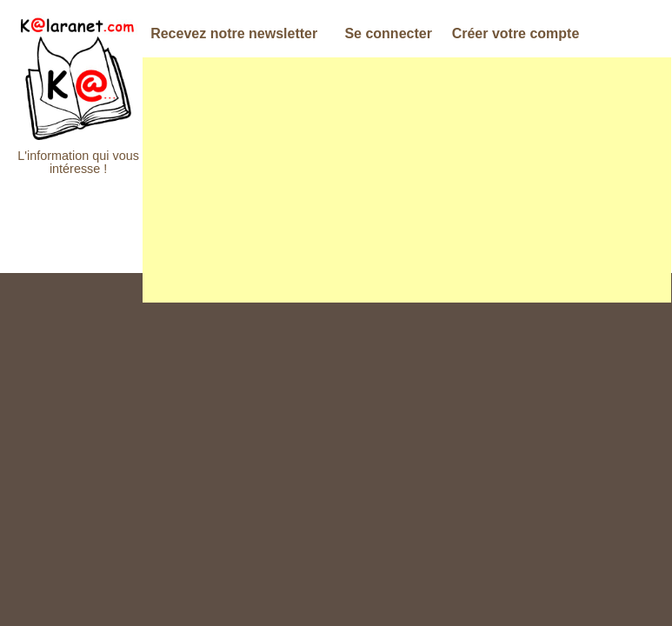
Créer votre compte (516, 33)
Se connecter (388, 33)
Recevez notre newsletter (234, 33)
